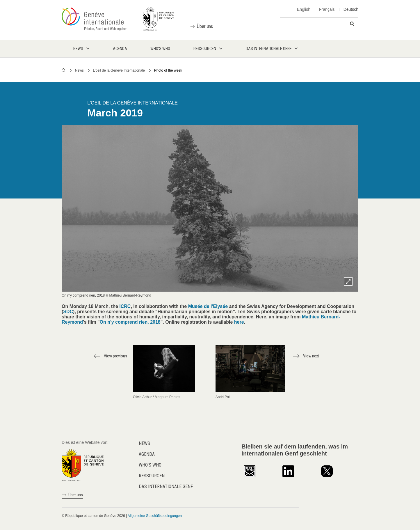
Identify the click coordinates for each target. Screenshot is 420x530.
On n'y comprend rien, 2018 (130, 322)
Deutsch (351, 9)
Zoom (348, 281)
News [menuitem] (78, 49)
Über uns (205, 26)
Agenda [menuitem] (120, 49)
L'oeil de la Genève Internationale (119, 70)
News (79, 70)
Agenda (147, 454)
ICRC (125, 306)
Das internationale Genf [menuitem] (269, 49)
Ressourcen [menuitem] (205, 49)
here (239, 322)
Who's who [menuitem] (160, 49)
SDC (68, 312)
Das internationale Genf (166, 486)
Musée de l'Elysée (208, 306)
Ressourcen (152, 476)
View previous (115, 356)
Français (327, 9)
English (304, 9)
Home (64, 70)
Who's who (150, 465)
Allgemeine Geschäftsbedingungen (155, 516)
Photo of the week (168, 70)
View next (311, 356)
